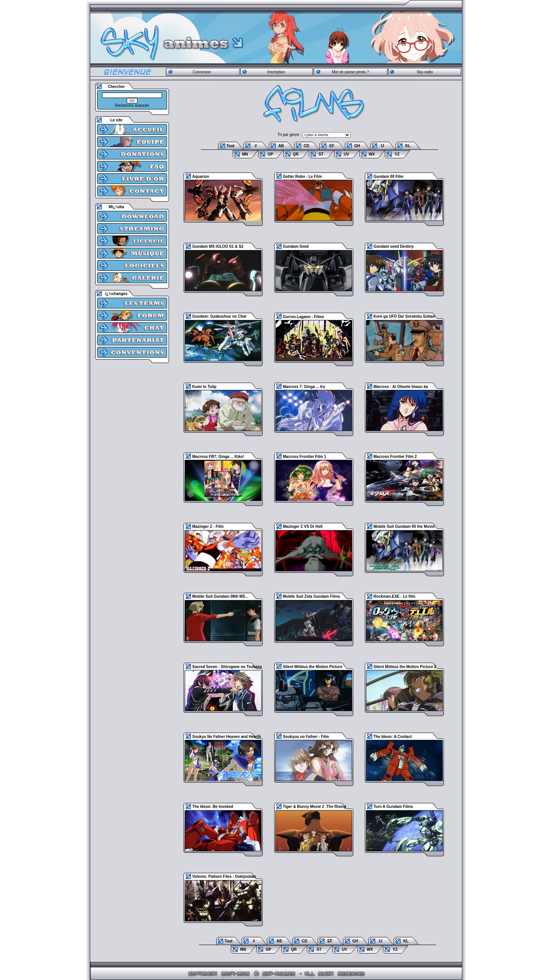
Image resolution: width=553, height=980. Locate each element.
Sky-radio (425, 72)
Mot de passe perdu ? (350, 72)
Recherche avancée (132, 105)
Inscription (276, 72)
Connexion (202, 72)
